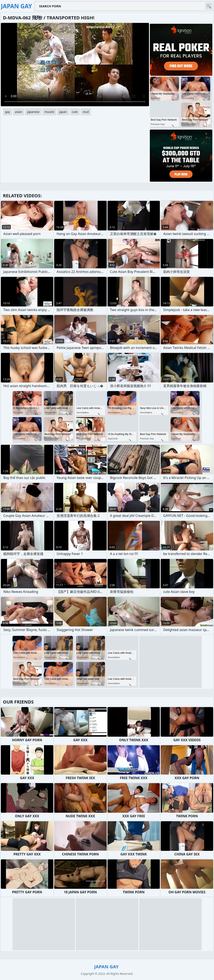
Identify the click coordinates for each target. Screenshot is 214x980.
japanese (33, 112)
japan (63, 112)
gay (8, 112)
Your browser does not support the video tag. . (75, 65)
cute (75, 112)
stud (86, 112)
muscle (49, 112)
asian (19, 112)
